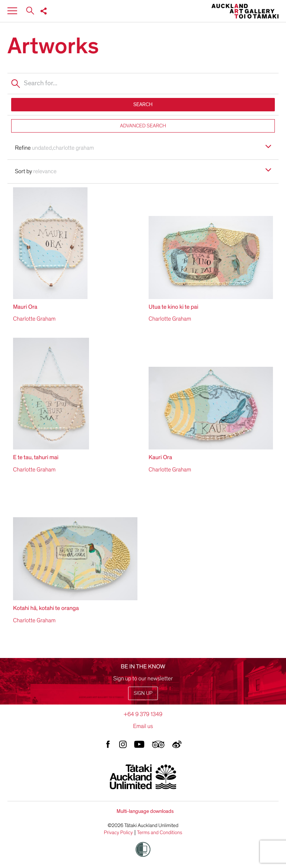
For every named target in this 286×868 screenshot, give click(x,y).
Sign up (143, 693)
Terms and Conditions (160, 833)
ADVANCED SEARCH (143, 126)
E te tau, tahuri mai (36, 457)
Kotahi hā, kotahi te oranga (46, 608)
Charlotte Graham (34, 319)
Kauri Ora (160, 457)
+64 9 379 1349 (143, 714)
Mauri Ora (25, 307)
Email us (143, 726)
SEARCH (143, 104)
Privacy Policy (118, 833)
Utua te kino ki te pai (173, 307)
